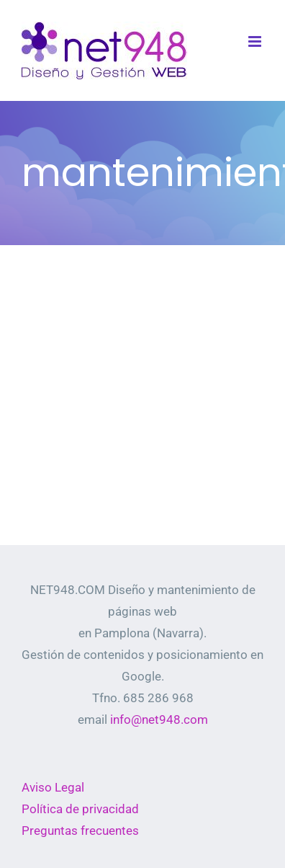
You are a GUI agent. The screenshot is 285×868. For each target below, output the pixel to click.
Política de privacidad (80, 809)
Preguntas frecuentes (80, 831)
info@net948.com (159, 719)
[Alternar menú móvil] (256, 41)
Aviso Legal (53, 787)
